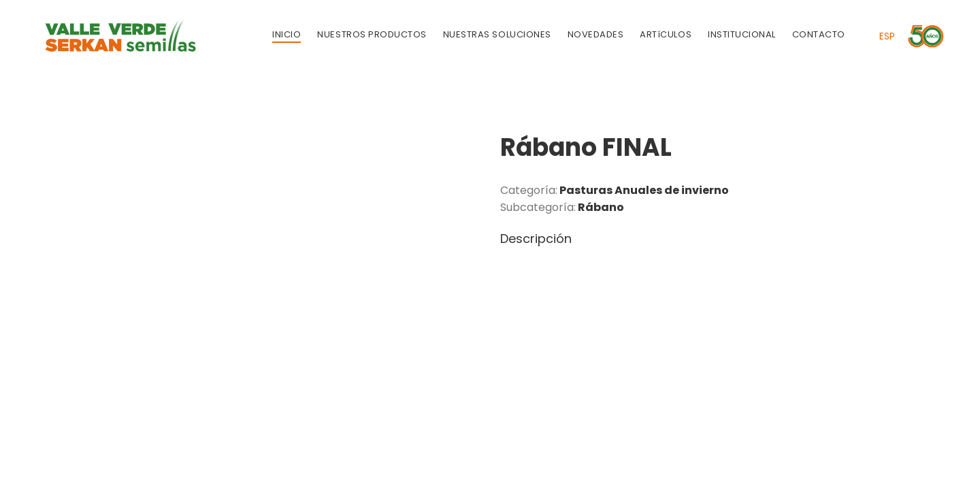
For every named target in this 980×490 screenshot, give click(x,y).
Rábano (601, 207)
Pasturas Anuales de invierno (644, 190)
